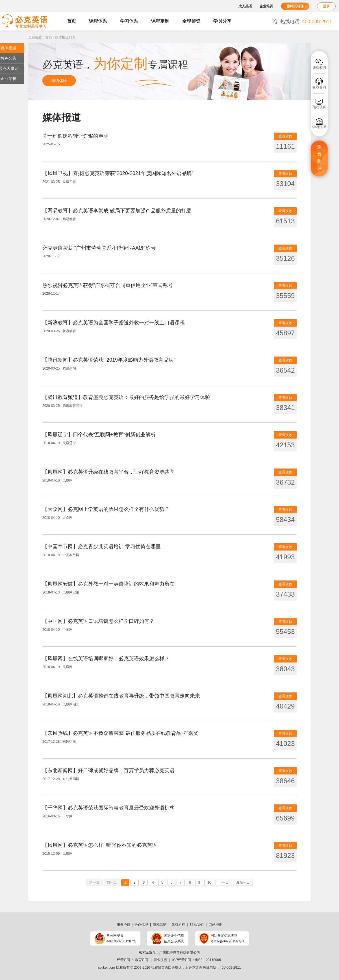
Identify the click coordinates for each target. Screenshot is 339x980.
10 (209, 882)
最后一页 (243, 882)
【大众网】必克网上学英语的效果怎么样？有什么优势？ (106, 509)
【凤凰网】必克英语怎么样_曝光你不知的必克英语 (100, 845)
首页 (71, 21)
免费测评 (319, 158)
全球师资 (191, 21)
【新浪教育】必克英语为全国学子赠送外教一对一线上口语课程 (114, 323)
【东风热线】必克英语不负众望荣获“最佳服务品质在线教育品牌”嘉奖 (120, 733)
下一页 (224, 882)
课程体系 (98, 21)
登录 (326, 6)
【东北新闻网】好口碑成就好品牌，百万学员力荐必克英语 (108, 770)
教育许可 (142, 960)
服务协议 (123, 925)
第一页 (94, 882)
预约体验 (59, 81)
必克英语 (195, 968)
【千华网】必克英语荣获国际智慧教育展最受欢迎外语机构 (108, 808)
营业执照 (160, 960)
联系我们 (197, 925)
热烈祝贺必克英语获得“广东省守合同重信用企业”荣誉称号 (108, 285)
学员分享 (222, 21)
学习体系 (129, 21)
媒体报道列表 (65, 37)
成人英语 (245, 6)
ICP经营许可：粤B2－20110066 (197, 960)
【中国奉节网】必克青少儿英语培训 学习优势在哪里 (102, 547)
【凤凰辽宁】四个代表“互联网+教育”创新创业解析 (99, 435)
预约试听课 (295, 6)
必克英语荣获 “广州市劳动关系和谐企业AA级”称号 (99, 248)
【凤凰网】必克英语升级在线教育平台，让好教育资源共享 (108, 472)
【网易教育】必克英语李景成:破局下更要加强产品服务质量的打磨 (117, 211)
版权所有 (178, 925)
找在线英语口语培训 (166, 968)
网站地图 (216, 925)
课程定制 (160, 21)
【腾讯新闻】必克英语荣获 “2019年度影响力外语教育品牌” (109, 360)
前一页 (112, 882)
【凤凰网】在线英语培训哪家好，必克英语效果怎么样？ (106, 659)
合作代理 (141, 925)
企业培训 (266, 6)
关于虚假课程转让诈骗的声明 (75, 136)
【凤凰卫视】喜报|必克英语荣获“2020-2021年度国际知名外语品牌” (118, 173)
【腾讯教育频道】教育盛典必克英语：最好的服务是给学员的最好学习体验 (126, 397)
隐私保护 (160, 925)
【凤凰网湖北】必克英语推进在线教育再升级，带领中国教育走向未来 (121, 696)
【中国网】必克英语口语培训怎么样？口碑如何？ (98, 621)
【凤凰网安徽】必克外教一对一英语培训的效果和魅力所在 (108, 584)
